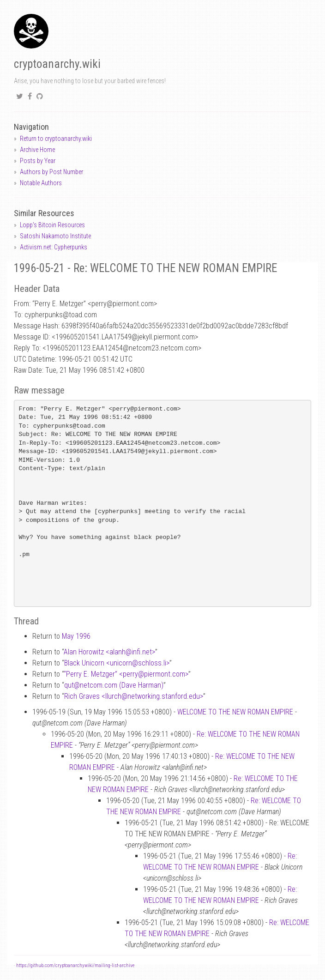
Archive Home (37, 150)
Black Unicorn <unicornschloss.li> (117, 663)
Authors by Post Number (51, 172)
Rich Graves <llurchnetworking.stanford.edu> (134, 696)
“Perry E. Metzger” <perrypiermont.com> (126, 674)
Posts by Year (38, 161)
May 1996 (76, 636)
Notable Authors (41, 183)
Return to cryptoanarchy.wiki (56, 139)
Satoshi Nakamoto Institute (55, 236)
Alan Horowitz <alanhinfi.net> (109, 652)
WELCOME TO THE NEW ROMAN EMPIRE (235, 712)
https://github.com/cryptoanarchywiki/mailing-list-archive (75, 965)
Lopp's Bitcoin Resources (52, 225)
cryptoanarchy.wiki (57, 64)
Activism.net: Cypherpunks (54, 247)
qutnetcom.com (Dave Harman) (114, 685)
